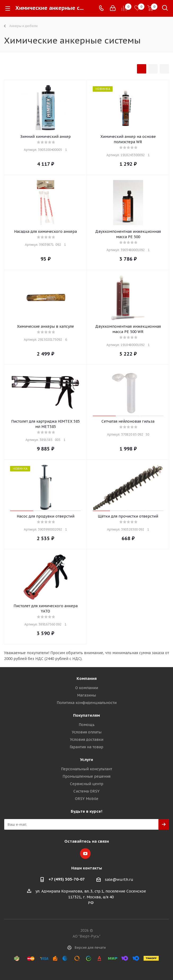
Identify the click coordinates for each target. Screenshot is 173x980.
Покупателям (86, 715)
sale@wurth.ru (119, 880)
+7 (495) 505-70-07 (67, 879)
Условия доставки (87, 740)
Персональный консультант (86, 769)
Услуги (86, 760)
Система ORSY (86, 791)
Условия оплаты (87, 732)
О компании (87, 688)
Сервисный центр (87, 784)
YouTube (85, 854)
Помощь (87, 725)
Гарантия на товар (86, 747)
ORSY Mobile (87, 799)
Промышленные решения (86, 776)
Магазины (86, 695)
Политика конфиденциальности (87, 703)
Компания (87, 678)
